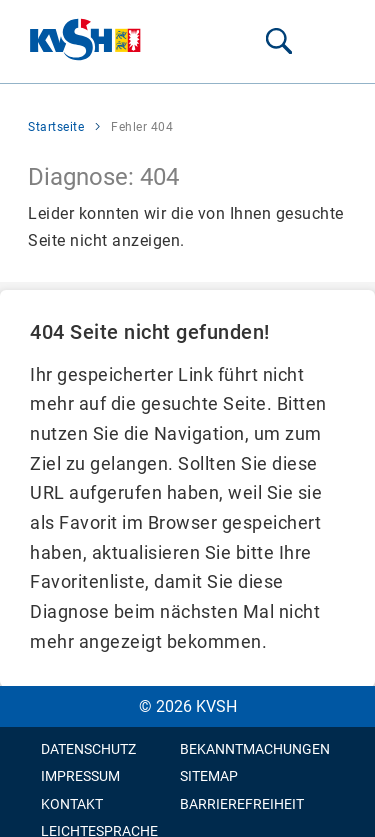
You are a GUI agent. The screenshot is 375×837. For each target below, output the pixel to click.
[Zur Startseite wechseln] (86, 41)
